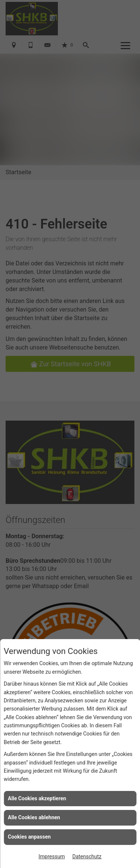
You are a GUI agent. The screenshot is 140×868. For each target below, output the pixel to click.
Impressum (52, 856)
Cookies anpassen (29, 837)
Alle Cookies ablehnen (34, 817)
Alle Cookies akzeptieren (37, 798)
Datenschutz (87, 856)
